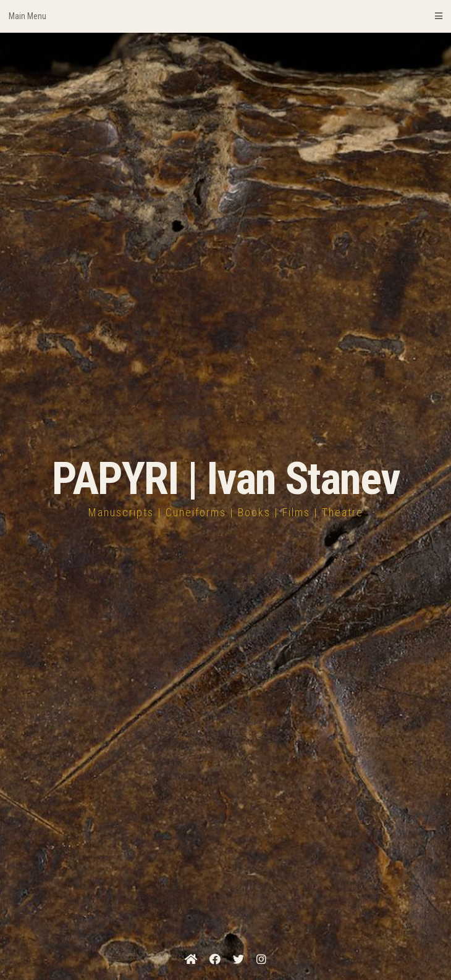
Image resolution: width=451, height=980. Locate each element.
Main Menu (225, 16)
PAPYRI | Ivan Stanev (226, 479)
